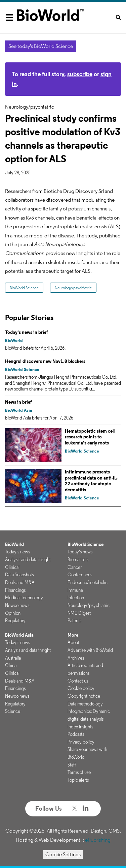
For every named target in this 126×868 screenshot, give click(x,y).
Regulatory (15, 620)
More (73, 635)
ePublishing (98, 840)
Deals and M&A (20, 582)
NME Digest (79, 613)
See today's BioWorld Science (41, 46)
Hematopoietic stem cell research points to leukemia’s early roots (90, 437)
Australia (13, 658)
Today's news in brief (27, 332)
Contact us (78, 681)
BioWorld (14, 340)
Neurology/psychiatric (73, 288)
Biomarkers (78, 559)
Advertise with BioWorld (90, 650)
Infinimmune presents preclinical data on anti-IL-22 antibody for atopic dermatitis (91, 481)
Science (13, 711)
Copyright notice (84, 696)
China (11, 665)
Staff (72, 765)
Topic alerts (78, 780)
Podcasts (76, 734)
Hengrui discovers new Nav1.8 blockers (45, 361)
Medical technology (24, 598)
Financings (15, 590)
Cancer (75, 567)
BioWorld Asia (18, 410)
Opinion (13, 613)
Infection (76, 598)
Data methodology (85, 704)
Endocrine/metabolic (88, 582)
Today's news (17, 552)
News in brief (18, 402)
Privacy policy (81, 742)
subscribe (80, 74)
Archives (76, 658)
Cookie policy (81, 688)
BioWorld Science (24, 288)
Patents (74, 620)
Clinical (12, 567)
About (73, 642)
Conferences (80, 575)
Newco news (17, 605)
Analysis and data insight (28, 559)
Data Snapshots (19, 575)
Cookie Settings (63, 854)
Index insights (80, 727)
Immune (75, 590)
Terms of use (79, 772)
